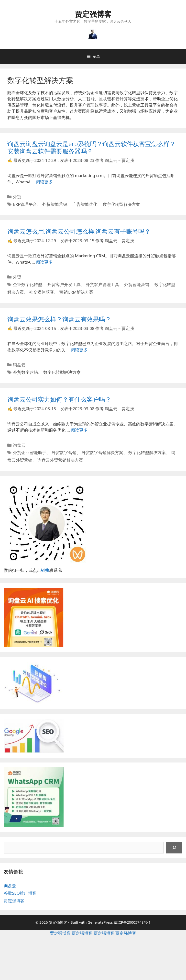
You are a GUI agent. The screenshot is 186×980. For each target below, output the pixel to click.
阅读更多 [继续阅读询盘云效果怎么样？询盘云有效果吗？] (79, 350)
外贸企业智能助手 (30, 452)
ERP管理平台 (25, 204)
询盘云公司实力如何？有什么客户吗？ (59, 399)
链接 (45, 570)
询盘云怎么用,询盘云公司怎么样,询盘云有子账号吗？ (79, 231)
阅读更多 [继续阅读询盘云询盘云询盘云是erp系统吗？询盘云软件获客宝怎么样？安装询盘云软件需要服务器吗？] (44, 182)
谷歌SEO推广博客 (20, 893)
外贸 (17, 197)
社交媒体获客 (42, 292)
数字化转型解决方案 (121, 204)
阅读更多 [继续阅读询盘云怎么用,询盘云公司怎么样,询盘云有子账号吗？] (44, 262)
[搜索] (174, 848)
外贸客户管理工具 (102, 284)
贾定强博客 (93, 14)
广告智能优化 (85, 204)
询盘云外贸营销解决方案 (60, 460)
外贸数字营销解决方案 (102, 452)
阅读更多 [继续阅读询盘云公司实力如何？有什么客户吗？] (79, 430)
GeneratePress (100, 922)
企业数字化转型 (27, 284)
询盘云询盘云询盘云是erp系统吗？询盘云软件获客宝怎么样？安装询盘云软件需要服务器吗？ (92, 147)
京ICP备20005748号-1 (132, 922)
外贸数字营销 (25, 372)
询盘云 (19, 365)
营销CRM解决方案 (76, 292)
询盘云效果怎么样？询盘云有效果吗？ (59, 319)
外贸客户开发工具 (64, 284)
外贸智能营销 (55, 204)
